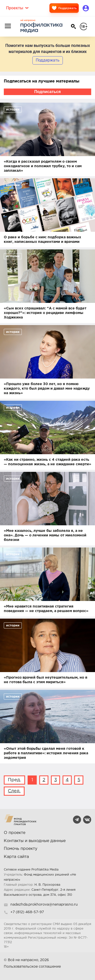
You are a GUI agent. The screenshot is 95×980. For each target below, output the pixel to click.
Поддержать (64, 8)
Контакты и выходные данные (35, 841)
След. (14, 791)
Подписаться (48, 92)
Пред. (14, 780)
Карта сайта (16, 857)
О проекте (15, 833)
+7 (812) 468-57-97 (27, 912)
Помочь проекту (21, 849)
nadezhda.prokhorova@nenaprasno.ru (44, 905)
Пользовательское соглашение (32, 967)
